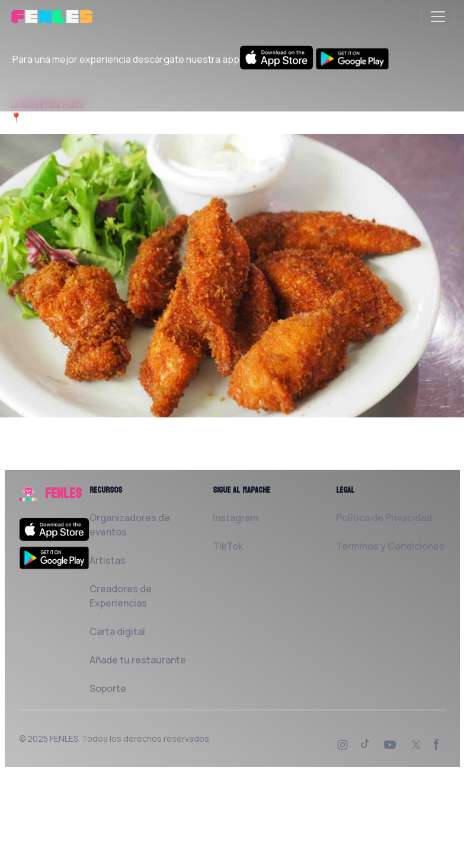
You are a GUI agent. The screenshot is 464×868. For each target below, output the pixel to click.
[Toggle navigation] (438, 17)
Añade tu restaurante (138, 660)
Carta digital (117, 631)
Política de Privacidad (384, 518)
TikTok (228, 546)
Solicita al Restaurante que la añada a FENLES (115, 462)
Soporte (108, 688)
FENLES (64, 738)
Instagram (236, 518)
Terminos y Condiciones (390, 546)
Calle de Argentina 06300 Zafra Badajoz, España (129, 117)
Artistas (108, 560)
